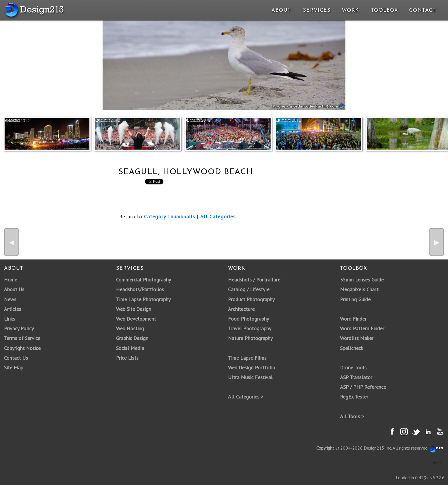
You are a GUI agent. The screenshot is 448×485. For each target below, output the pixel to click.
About (281, 10)
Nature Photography (250, 338)
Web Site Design (134, 309)
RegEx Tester (354, 397)
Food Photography (248, 319)
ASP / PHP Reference (363, 387)
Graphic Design (132, 338)
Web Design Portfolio (252, 368)
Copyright (325, 448)
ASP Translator (356, 377)
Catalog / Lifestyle (249, 289)
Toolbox (384, 10)
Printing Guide (355, 299)
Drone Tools (353, 368)
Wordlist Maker (357, 338)
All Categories (218, 217)
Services (317, 10)
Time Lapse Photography (143, 299)
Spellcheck (352, 348)
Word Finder (353, 319)
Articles (13, 309)
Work (350, 10)
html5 (438, 463)
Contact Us (16, 358)
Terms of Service (22, 338)
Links (10, 319)
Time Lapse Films (247, 358)
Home (11, 280)
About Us (14, 289)
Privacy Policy (19, 328)
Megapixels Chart (359, 289)
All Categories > (246, 397)
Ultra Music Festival (250, 377)
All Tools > (352, 416)
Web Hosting (130, 328)
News (10, 299)
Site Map (14, 368)
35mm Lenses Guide (362, 280)
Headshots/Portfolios (140, 289)
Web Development (136, 319)
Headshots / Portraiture (254, 280)
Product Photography (251, 299)
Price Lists (127, 358)
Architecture (241, 309)
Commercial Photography (143, 280)
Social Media (130, 348)
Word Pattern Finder (362, 328)
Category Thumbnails (170, 217)
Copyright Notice (22, 348)
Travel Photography (250, 328)
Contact (422, 10)
